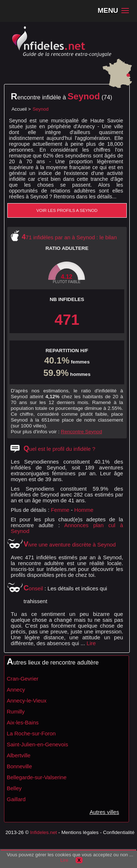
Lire (91, 643)
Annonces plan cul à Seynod (67, 528)
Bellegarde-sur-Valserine (37, 777)
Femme (60, 510)
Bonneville (20, 766)
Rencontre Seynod (82, 432)
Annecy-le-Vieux (27, 701)
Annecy (16, 690)
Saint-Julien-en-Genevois (38, 744)
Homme (84, 510)
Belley (14, 788)
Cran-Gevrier (23, 679)
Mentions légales (80, 832)
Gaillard (16, 799)
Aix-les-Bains (23, 722)
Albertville (19, 755)
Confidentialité (119, 832)
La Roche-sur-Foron (31, 733)
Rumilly (16, 711)
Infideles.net (43, 832)
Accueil (19, 109)
